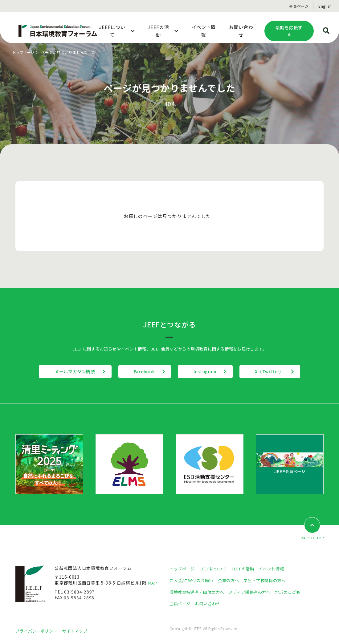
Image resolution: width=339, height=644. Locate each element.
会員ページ (299, 6)
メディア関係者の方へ (255, 592)
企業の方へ (232, 580)
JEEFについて (215, 569)
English (325, 6)
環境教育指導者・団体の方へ (199, 592)
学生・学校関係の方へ (271, 580)
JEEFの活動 (246, 569)
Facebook (141, 371)
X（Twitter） (279, 371)
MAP (153, 583)
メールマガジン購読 (66, 371)
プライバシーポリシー (38, 631)
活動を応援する (289, 31)
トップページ (24, 52)
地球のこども (296, 592)
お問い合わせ (210, 603)
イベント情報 (276, 569)
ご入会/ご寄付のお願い (193, 580)
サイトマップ (79, 631)
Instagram (208, 371)
